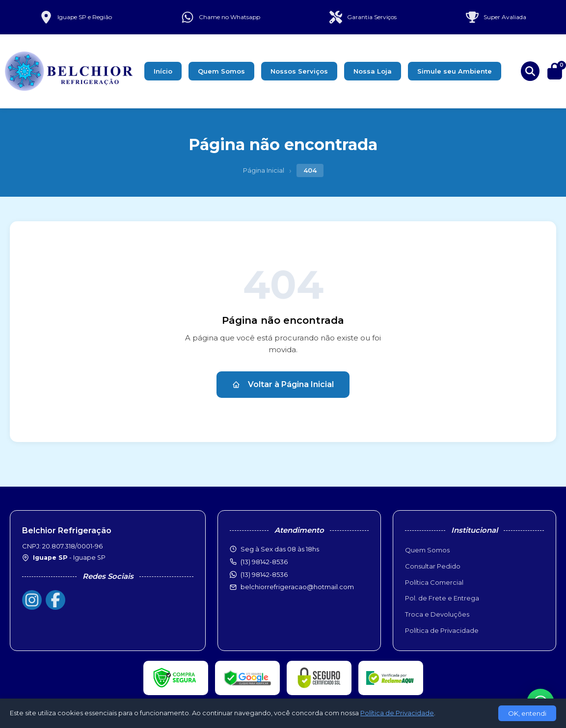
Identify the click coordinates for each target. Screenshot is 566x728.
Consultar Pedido (433, 566)
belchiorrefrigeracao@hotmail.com (297, 587)
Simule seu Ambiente (455, 71)
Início (163, 71)
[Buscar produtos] (530, 71)
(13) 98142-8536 (264, 574)
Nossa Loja (373, 71)
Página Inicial (264, 170)
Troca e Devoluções (437, 614)
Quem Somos (221, 71)
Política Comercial (434, 582)
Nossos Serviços (299, 71)
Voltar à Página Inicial (283, 384)
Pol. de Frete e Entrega (442, 598)
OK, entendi (527, 713)
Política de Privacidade (442, 630)
